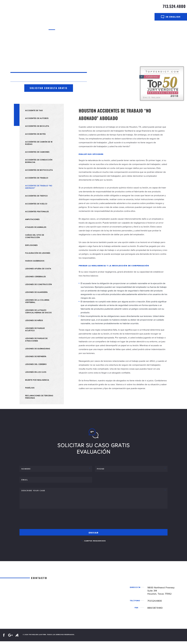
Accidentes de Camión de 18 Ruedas (39, 143)
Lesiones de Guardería (36, 292)
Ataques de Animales (36, 227)
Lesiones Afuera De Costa (38, 269)
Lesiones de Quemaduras (38, 349)
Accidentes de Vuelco (36, 204)
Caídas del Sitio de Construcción (35, 236)
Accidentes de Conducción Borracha (39, 161)
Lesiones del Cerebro (36, 364)
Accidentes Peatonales (37, 212)
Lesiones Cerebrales (36, 277)
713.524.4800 (174, 6)
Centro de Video (128, 27)
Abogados (71, 27)
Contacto (145, 27)
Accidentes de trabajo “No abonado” (39, 187)
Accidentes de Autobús (37, 118)
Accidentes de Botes (35, 134)
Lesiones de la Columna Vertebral (37, 301)
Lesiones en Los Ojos (36, 372)
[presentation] (39, 520)
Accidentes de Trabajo (37, 178)
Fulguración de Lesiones (38, 253)
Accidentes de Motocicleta (39, 170)
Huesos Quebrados (35, 261)
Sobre (61, 27)
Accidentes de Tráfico (36, 196)
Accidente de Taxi (34, 110)
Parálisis (30, 388)
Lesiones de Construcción (39, 284)
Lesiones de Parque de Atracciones (36, 339)
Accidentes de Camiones (37, 152)
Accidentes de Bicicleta (37, 126)
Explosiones (31, 245)
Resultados (111, 27)
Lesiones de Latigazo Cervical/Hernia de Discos (38, 311)
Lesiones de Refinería (36, 356)
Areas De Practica (91, 27)
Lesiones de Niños (34, 320)
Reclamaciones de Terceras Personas (39, 397)
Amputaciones (32, 219)
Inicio (52, 27)
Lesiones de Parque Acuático (35, 329)
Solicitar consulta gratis (49, 88)
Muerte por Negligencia (37, 380)
